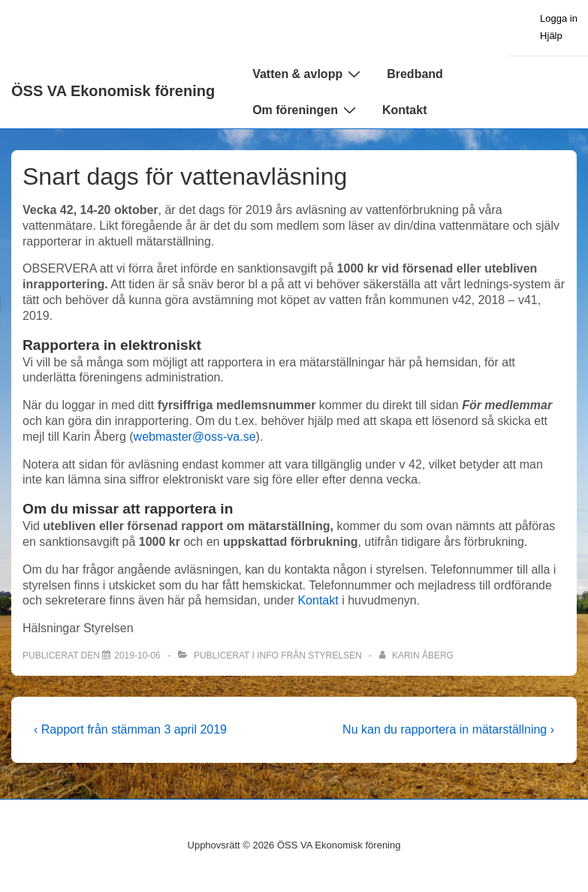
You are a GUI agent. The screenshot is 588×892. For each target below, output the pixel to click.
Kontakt (405, 110)
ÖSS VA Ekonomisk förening (113, 91)
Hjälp (551, 36)
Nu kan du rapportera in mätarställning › (448, 729)
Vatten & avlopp (308, 74)
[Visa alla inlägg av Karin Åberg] (416, 655)
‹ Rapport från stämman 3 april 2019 (130, 729)
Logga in (559, 18)
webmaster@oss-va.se (195, 437)
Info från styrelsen (309, 655)
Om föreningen (306, 110)
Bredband (415, 74)
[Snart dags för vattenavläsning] (137, 655)
